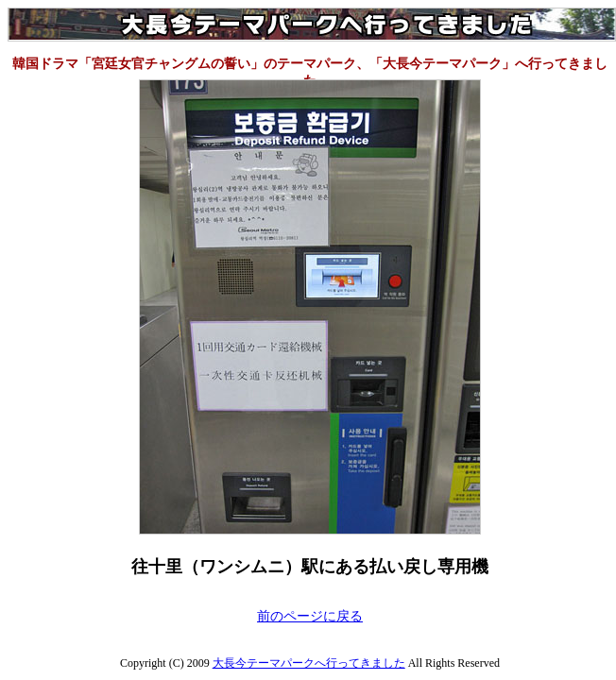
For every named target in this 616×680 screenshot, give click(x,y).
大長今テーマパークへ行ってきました (309, 663)
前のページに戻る (310, 616)
